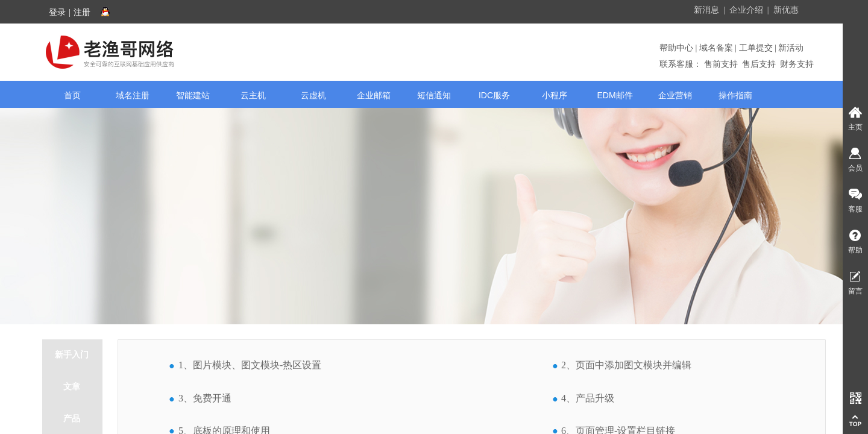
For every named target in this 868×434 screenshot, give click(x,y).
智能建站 (193, 95)
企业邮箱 (374, 95)
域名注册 (133, 95)
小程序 (555, 95)
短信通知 (434, 95)
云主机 (253, 95)
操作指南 (735, 95)
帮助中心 (678, 48)
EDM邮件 (615, 95)
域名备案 (716, 48)
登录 (57, 12)
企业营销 (675, 95)
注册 (82, 12)
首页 (72, 95)
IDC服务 (494, 95)
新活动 (790, 48)
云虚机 (313, 95)
